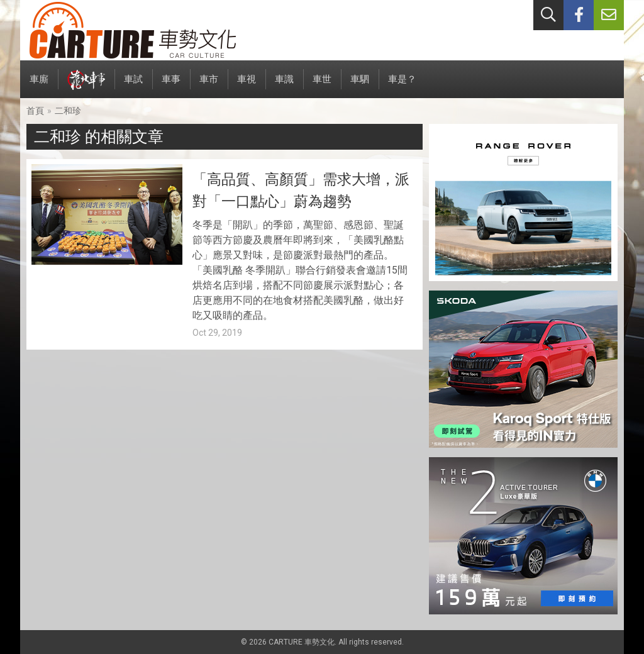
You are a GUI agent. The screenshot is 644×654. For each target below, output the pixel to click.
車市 (209, 86)
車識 (284, 86)
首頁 (35, 111)
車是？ (402, 86)
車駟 (360, 86)
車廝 (39, 86)
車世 (322, 86)
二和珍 (68, 111)
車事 (171, 86)
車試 (133, 86)
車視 (247, 86)
